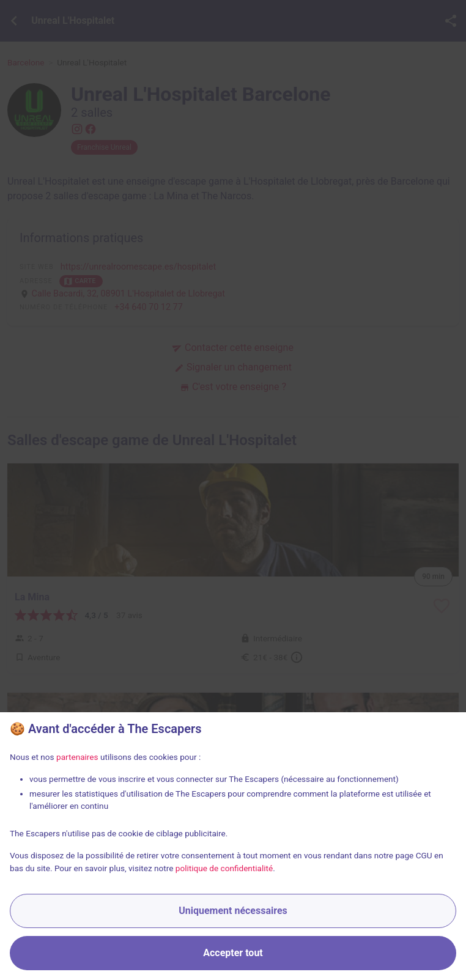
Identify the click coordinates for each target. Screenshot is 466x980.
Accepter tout (233, 953)
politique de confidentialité (224, 868)
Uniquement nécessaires (233, 911)
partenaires (77, 757)
